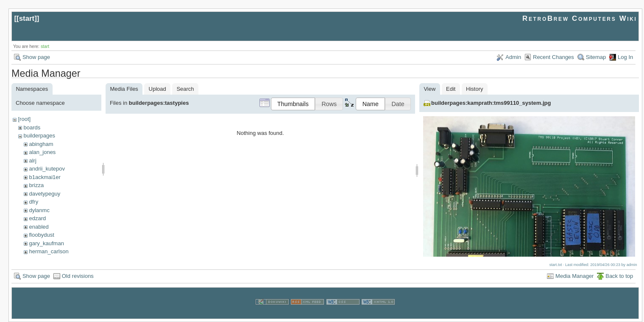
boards (32, 127)
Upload (158, 89)
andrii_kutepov (47, 169)
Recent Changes (553, 57)
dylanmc (39, 210)
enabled (39, 227)
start (27, 18)
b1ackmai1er (45, 177)
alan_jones (42, 152)
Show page (36, 57)
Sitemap (596, 57)
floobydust (41, 235)
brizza (36, 185)
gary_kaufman (46, 243)
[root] (24, 119)
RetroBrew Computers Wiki (580, 18)
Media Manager (574, 276)
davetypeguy (45, 194)
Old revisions (78, 276)
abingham (41, 144)
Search (185, 89)
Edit (451, 89)
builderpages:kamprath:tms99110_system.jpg (491, 103)
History (474, 89)
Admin (513, 57)
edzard (37, 218)
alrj (32, 161)
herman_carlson (49, 251)
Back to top (619, 276)
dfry (33, 202)
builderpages (39, 136)
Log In (625, 57)
